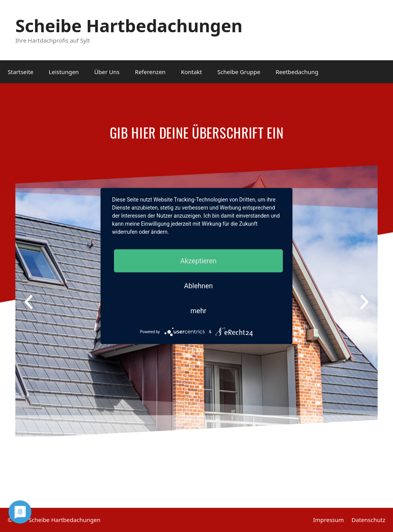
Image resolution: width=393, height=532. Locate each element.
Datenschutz (368, 520)
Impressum (329, 520)
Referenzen (150, 72)
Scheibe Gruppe (239, 72)
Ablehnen (198, 286)
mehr (198, 311)
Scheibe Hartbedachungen (129, 26)
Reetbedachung (297, 72)
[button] (29, 302)
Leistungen (64, 72)
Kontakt (191, 72)
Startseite (21, 72)
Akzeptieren (199, 261)
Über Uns (107, 72)
